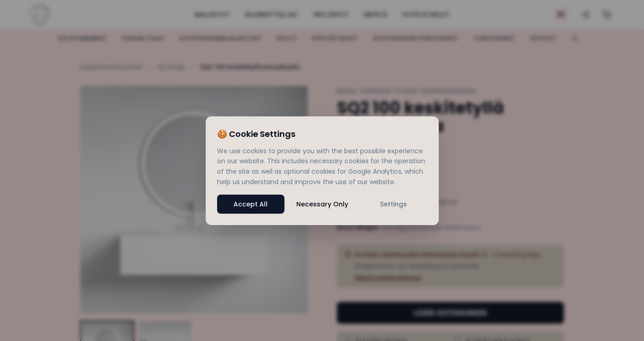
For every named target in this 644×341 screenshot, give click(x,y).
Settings (393, 204)
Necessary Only (322, 204)
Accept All (251, 204)
